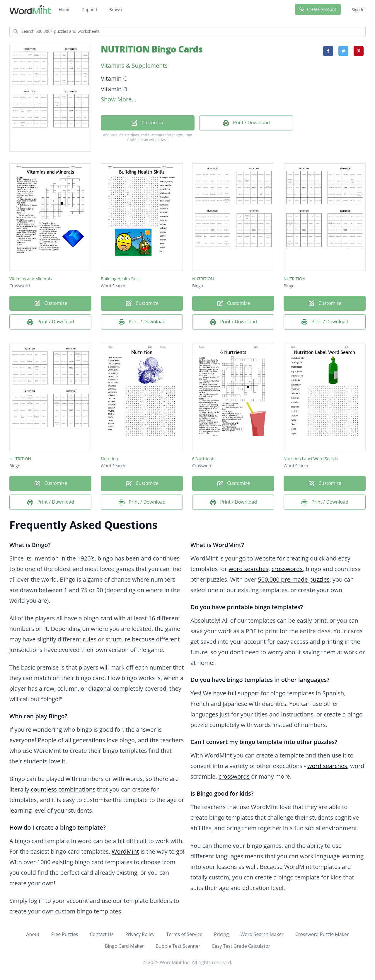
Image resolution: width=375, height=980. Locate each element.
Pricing (221, 934)
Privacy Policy (140, 934)
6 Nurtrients (204, 459)
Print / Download (246, 123)
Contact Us (102, 934)
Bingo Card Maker (124, 946)
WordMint (125, 851)
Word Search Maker (262, 934)
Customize (148, 123)
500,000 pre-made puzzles (294, 579)
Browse (116, 10)
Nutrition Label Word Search (311, 459)
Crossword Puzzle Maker (322, 934)
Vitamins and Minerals (31, 279)
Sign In (358, 10)
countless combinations (63, 789)
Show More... (119, 99)
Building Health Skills (121, 279)
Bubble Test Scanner (178, 946)
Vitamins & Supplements (134, 66)
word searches (249, 569)
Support (90, 10)
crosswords (287, 569)
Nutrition (109, 459)
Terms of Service (184, 934)
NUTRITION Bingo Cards (152, 49)
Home (65, 10)
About (33, 934)
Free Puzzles (64, 934)
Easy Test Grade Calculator (241, 946)
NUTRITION (203, 279)
